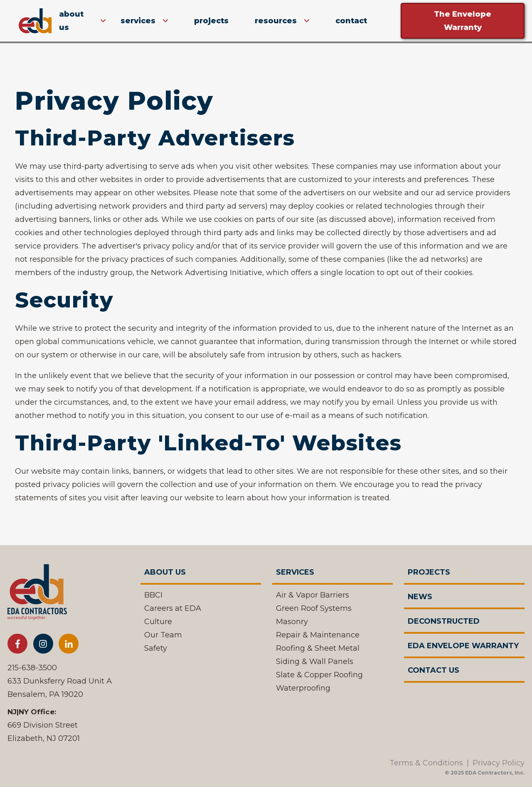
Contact (351, 21)
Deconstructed (444, 621)
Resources (276, 21)
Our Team (163, 635)
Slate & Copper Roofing (319, 675)
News (420, 597)
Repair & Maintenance (318, 635)
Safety (156, 648)
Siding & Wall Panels (315, 662)
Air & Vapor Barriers (313, 595)
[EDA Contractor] (37, 594)
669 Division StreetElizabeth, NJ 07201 (44, 732)
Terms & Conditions (426, 763)
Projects (211, 21)
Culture (158, 622)
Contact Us (433, 670)
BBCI (153, 595)
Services (138, 21)
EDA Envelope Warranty (463, 646)
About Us (165, 572)
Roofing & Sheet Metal (318, 648)
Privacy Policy (499, 763)
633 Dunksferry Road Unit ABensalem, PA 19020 (60, 688)
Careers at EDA (173, 608)
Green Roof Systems (314, 608)
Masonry (292, 622)
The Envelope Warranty (463, 21)
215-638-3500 (32, 668)
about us (71, 21)
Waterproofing (303, 688)
